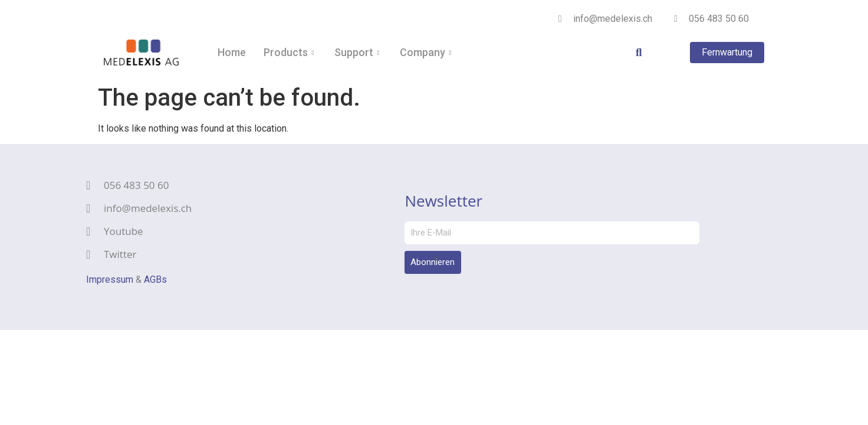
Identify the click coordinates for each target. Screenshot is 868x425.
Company (427, 52)
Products (290, 52)
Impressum (110, 279)
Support (358, 52)
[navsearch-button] (630, 53)
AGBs (155, 279)
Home (232, 52)
